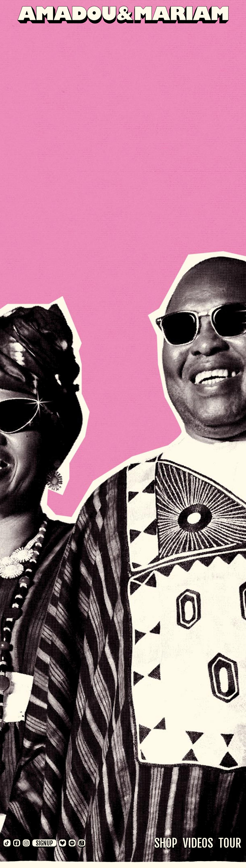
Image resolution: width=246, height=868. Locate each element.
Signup (44, 843)
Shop (166, 843)
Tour (230, 843)
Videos (198, 843)
